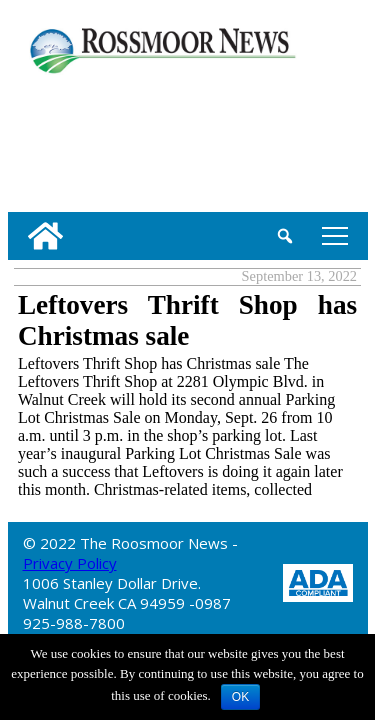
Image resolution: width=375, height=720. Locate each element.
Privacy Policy (70, 563)
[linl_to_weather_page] (72, 139)
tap (335, 235)
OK (240, 697)
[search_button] (285, 236)
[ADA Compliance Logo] (318, 581)
